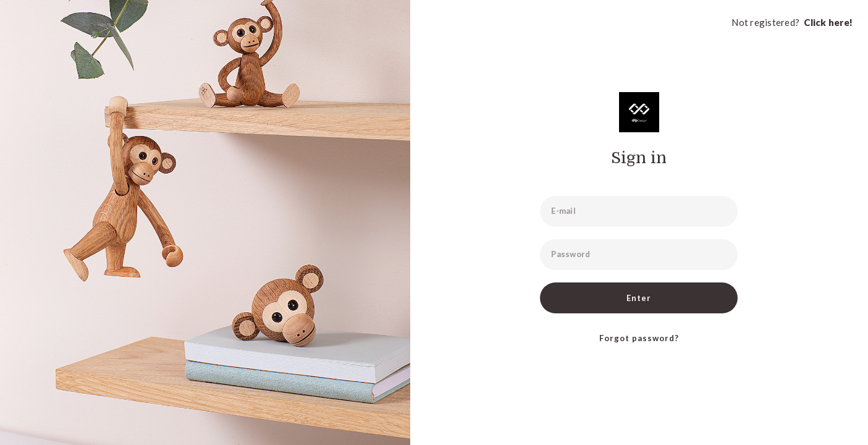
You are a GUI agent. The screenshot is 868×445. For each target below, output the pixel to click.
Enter (639, 298)
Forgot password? (639, 338)
